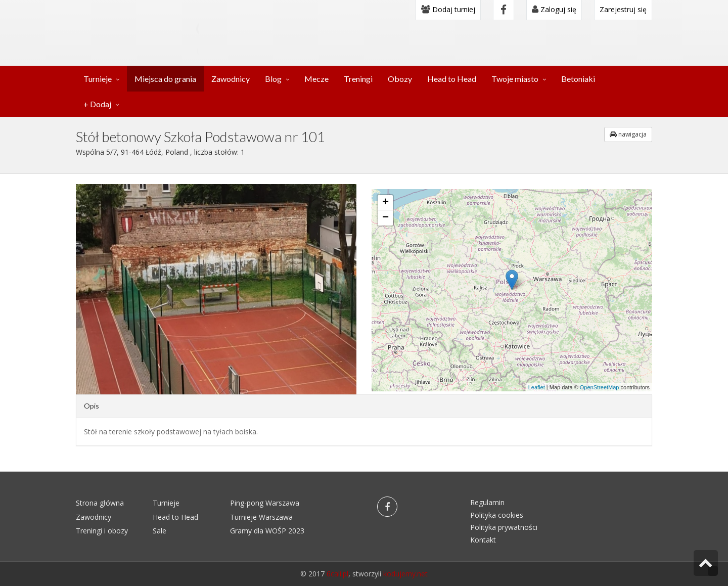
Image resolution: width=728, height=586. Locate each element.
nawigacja (628, 134)
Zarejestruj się (623, 9)
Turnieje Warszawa (261, 517)
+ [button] (385, 203)
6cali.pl (337, 574)
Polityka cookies (497, 515)
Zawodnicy (231, 79)
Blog (273, 79)
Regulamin (487, 502)
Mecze (316, 79)
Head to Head (452, 79)
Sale (160, 531)
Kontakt (483, 540)
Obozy (400, 79)
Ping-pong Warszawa (265, 503)
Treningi (358, 79)
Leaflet (537, 387)
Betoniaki (578, 79)
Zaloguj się (554, 9)
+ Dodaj (97, 104)
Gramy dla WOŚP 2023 (267, 531)
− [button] (385, 218)
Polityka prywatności (504, 527)
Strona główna (100, 503)
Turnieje (98, 79)
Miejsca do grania (165, 79)
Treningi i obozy (102, 531)
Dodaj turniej (448, 9)
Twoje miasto (515, 79)
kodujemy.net (405, 574)
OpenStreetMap (600, 387)
